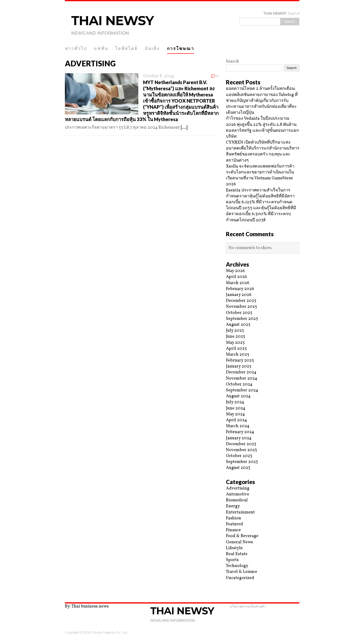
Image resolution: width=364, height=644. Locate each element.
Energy (233, 506)
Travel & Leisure (242, 572)
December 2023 (241, 444)
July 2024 (235, 402)
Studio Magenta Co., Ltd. (110, 632)
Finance (233, 530)
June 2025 (236, 337)
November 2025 (241, 307)
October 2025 (239, 313)
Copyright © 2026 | (79, 632)
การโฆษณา (181, 48)
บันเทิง (152, 48)
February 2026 (240, 289)
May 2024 (235, 414)
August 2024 (238, 396)
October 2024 (239, 384)
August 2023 (238, 468)
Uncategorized (240, 578)
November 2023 (241, 450)
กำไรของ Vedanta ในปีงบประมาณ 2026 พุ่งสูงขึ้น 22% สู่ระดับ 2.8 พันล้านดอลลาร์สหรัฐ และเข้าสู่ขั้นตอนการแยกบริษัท (262, 128)
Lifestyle (234, 548)
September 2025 (242, 319)
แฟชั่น (101, 48)
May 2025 (235, 343)
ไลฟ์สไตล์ (126, 48)
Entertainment (240, 512)
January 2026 (239, 295)
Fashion (234, 518)
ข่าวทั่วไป (76, 48)
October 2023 (239, 456)
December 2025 (241, 301)
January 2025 (239, 366)
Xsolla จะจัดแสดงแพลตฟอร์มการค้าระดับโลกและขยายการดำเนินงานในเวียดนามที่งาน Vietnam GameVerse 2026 (260, 175)
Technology (237, 566)
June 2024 (236, 408)
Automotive (238, 494)
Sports (232, 560)
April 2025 (236, 349)
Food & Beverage (242, 536)
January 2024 (239, 438)
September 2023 (242, 462)
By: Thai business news (87, 606)
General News (239, 542)
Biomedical (237, 500)
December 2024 (241, 372)
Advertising (238, 488)
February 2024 (240, 432)
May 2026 (235, 271)
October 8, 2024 (158, 76)
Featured (234, 524)
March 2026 (238, 283)
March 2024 (238, 426)
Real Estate (237, 554)
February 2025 (240, 361)
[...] (184, 128)
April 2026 (236, 277)
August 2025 (238, 325)
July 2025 (235, 331)
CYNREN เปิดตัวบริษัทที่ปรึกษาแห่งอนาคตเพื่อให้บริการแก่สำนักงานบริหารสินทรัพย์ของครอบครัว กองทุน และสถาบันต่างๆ (263, 152)
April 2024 (236, 420)
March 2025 (238, 355)
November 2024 (242, 379)
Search (232, 61)
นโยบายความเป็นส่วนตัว (248, 606)
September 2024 (242, 390)
